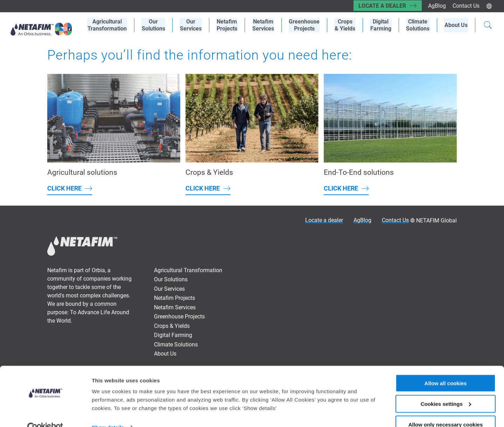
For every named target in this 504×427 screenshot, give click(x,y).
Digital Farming (382, 25)
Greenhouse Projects (307, 25)
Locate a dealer (381, 6)
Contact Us (466, 6)
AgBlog (437, 6)
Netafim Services (266, 25)
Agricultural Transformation (188, 270)
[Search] (488, 26)
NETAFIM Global (436, 221)
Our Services (169, 289)
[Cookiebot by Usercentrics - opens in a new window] (45, 413)
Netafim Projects (231, 25)
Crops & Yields (172, 326)
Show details (108, 413)
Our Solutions (158, 25)
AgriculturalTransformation (113, 25)
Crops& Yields (347, 25)
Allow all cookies (446, 368)
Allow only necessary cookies (446, 410)
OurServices (195, 25)
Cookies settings (446, 389)
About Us (456, 25)
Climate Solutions (419, 25)
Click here (64, 188)
